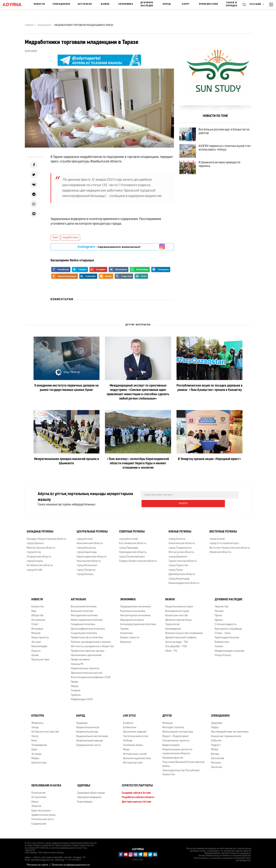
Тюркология (172, 622)
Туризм (124, 626)
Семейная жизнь (133, 742)
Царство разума (41, 808)
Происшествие (209, 4)
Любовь (128, 738)
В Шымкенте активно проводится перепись (224, 175)
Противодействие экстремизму (230, 729)
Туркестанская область (183, 558)
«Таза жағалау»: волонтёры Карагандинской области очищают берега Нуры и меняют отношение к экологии (138, 463)
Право (74, 679)
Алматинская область (182, 541)
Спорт (186, 4)
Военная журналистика (137, 756)
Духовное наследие (147, 4)
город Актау (34, 549)
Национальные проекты (85, 666)
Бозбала (128, 720)
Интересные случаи (135, 751)
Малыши (168, 720)
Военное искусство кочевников (184, 630)
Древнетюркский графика (181, 635)
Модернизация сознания (229, 648)
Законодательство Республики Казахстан (181, 770)
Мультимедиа (39, 644)
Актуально (85, 4)
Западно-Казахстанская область (46, 536)
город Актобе (35, 567)
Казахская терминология (226, 734)
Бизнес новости (130, 635)
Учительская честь (42, 817)
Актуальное (38, 617)
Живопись (37, 720)
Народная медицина (89, 794)
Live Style (129, 713)
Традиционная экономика (135, 604)
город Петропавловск (132, 554)
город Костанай (128, 536)
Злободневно (62, 4)
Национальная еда (87, 729)
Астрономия (39, 794)
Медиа (35, 756)
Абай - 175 (171, 648)
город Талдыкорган (180, 545)
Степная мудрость (226, 622)
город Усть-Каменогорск (224, 541)
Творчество (222, 604)
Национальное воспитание (92, 734)
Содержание (39, 821)
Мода (126, 747)
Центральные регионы (92, 529)
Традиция (82, 720)
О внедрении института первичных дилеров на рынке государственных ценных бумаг (67, 388)
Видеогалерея (171, 742)
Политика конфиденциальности (71, 862)
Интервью (37, 626)
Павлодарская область (133, 549)
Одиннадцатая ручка (227, 635)
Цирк (34, 747)
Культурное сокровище (228, 626)
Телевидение (39, 742)
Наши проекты (40, 635)
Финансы (126, 639)
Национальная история (179, 604)
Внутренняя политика (84, 604)
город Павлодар (129, 545)
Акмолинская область (90, 541)
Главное (76, 688)
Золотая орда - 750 (177, 639)
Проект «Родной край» (176, 734)
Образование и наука (46, 783)
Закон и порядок (232, 4)
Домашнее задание (135, 729)
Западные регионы (40, 529)
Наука (35, 799)
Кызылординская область (184, 580)
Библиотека (222, 639)
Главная (29, 25)
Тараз (55, 238)
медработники (70, 238)
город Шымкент (178, 554)
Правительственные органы (88, 648)
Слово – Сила (223, 630)
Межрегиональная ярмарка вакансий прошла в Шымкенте (67, 461)
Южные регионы (180, 529)
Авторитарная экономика (135, 613)
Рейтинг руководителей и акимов (91, 639)
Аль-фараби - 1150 (176, 644)
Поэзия (219, 608)
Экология (216, 764)
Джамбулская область (182, 571)
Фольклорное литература (178, 729)
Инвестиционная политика (87, 617)
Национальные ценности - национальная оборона (178, 749)
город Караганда (87, 549)
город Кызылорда (179, 576)
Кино (34, 738)
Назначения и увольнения (86, 652)
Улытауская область (89, 558)
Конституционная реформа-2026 (91, 675)
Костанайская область (133, 541)
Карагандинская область (92, 554)
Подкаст (216, 742)
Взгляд (215, 751)
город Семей (217, 536)
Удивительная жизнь (43, 812)
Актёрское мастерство (45, 729)
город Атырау (35, 558)
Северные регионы (132, 529)
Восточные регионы (223, 529)
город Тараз (176, 567)
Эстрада (36, 751)
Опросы (36, 648)
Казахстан (38, 604)
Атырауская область (39, 554)
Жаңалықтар (44, 25)
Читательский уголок (136, 734)
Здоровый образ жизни (91, 790)
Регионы (216, 760)
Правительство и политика (87, 635)
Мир (34, 608)
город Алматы (177, 536)
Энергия (36, 803)
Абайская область (220, 549)
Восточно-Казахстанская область (230, 545)
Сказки (219, 644)
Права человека (80, 657)
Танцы (35, 725)
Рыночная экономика (133, 608)
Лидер (215, 725)
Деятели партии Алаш (179, 617)
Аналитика (127, 630)
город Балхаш (85, 571)
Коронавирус (85, 799)
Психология (38, 790)
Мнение (36, 630)
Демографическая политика (88, 626)
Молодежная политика (84, 613)
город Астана (85, 536)
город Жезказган (87, 563)
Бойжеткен (130, 725)
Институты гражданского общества (92, 644)
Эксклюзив (217, 756)
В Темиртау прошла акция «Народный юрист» (210, 459)
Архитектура (39, 760)
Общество (37, 613)
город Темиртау (86, 567)
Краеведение (173, 626)
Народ (167, 4)
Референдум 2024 (82, 697)
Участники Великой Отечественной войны (183, 761)
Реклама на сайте (38, 862)
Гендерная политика (83, 622)
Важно (105, 4)
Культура (38, 713)
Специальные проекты (176, 738)
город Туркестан (178, 563)
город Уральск (35, 541)
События (216, 738)
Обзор (215, 747)
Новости (39, 4)
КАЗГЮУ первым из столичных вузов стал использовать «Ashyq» (226, 154)
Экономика (126, 4)
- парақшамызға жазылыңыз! (109, 247)
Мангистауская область (41, 545)
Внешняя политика (82, 608)
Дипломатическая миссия (86, 670)
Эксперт (36, 639)
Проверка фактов (173, 755)
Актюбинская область (40, 563)
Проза (218, 613)
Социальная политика (84, 630)
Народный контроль (132, 617)
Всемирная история (177, 608)
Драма (219, 617)
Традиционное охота (88, 742)
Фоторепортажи (133, 760)
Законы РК (77, 661)
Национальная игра (88, 725)
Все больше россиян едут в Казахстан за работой (227, 133)
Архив (35, 652)
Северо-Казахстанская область (138, 558)
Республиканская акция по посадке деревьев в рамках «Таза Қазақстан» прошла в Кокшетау (209, 388)
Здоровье (217, 720)
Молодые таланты (173, 725)
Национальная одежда (90, 738)
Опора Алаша (223, 652)
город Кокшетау (86, 545)
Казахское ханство (177, 613)
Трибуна (76, 692)
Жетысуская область (181, 549)
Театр (35, 734)
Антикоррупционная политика (138, 622)
